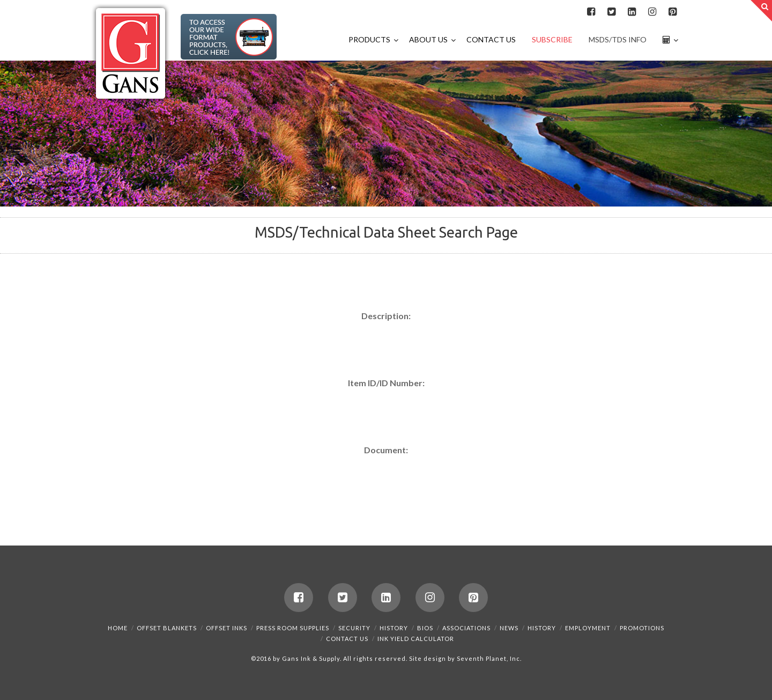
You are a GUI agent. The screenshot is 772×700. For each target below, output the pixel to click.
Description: (386, 316)
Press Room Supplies (293, 628)
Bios (425, 628)
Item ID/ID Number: (386, 383)
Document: (386, 450)
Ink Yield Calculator (416, 639)
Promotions (642, 628)
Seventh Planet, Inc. (488, 658)
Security (354, 628)
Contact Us (347, 639)
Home (118, 628)
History (394, 628)
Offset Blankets (167, 628)
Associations (466, 628)
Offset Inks (227, 628)
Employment (588, 628)
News (509, 628)
